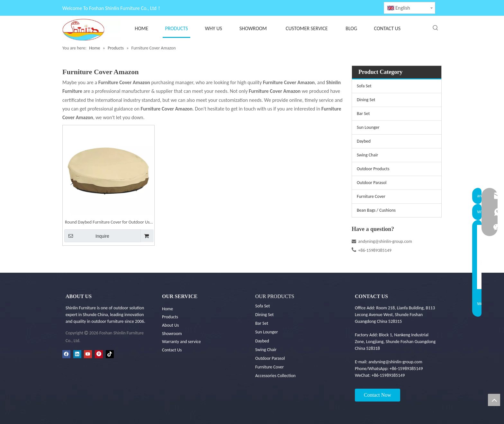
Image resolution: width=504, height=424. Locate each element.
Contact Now (378, 395)
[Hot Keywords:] (436, 28)
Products (170, 317)
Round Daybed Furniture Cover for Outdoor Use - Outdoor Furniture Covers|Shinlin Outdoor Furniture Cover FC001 (108, 223)
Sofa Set (364, 86)
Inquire (87, 236)
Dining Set (366, 100)
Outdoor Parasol (372, 183)
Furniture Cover (371, 196)
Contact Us (172, 350)
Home (167, 309)
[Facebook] (66, 354)
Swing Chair (367, 155)
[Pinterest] (99, 354)
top (494, 400)
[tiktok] (110, 354)
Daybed (364, 141)
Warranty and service (181, 342)
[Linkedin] (77, 354)
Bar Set (363, 114)
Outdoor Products (373, 169)
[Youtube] (88, 354)
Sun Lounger (368, 127)
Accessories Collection (275, 376)
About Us (171, 325)
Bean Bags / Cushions (376, 210)
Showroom (172, 334)
